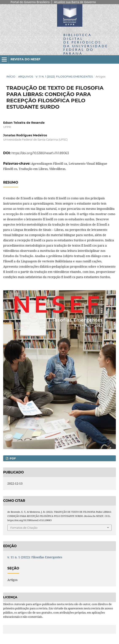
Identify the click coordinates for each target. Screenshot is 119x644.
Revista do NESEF (25, 59)
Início (11, 76)
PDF (12, 458)
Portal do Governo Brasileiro (30, 2)
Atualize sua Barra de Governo (75, 2)
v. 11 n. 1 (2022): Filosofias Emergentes (64, 76)
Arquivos (26, 76)
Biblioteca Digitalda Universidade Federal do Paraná (86, 44)
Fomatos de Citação (24, 528)
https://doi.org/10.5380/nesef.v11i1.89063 (40, 153)
